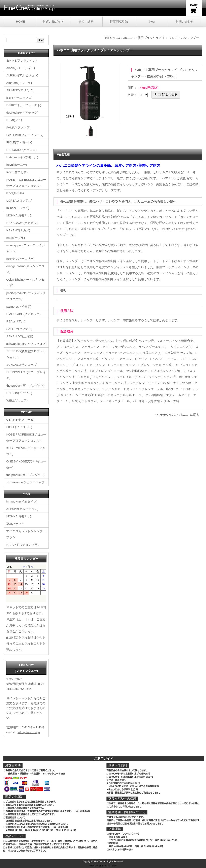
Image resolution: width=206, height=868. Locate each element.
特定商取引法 (119, 21)
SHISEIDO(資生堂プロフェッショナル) (26, 354)
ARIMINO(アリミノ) (20, 90)
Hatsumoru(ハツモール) (22, 157)
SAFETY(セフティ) (19, 329)
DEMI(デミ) (14, 120)
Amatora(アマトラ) (19, 83)
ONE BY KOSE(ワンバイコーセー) (26, 464)
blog (152, 21)
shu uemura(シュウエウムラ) (26, 482)
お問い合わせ (185, 21)
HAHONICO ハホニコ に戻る (179, 414)
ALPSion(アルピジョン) (22, 75)
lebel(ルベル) (15, 193)
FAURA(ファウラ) (18, 127)
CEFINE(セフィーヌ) (20, 420)
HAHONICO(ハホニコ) (21, 150)
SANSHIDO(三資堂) (20, 336)
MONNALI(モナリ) (19, 215)
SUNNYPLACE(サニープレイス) (26, 375)
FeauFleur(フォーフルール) (25, 135)
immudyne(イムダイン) (22, 501)
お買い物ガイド (53, 21)
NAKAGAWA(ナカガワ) (22, 223)
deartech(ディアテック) (22, 113)
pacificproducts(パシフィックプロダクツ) (26, 296)
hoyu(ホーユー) (17, 165)
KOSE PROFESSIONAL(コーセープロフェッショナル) (26, 183)
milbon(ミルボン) (18, 208)
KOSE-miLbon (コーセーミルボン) (26, 451)
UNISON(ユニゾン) (19, 393)
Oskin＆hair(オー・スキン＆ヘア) (25, 283)
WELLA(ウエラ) (17, 400)
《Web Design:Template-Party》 (103, 866)
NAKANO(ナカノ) (18, 230)
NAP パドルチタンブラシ (23, 545)
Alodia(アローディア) (21, 68)
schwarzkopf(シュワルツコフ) (26, 344)
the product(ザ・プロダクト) (25, 386)
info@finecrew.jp (29, 732)
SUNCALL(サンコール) (22, 365)
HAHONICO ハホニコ (118, 38)
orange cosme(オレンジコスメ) (25, 269)
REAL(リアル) (16, 321)
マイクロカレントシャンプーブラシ (26, 534)
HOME (21, 21)
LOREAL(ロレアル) (19, 200)
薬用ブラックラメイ (151, 38)
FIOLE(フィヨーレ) (19, 142)
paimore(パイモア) (19, 306)
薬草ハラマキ (15, 524)
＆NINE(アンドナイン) (21, 60)
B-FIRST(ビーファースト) (24, 105)
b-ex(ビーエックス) (19, 98)
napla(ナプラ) (15, 238)
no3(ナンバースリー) (20, 259)
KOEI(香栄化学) (17, 172)
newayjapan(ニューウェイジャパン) (25, 248)
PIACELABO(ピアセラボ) (23, 314)
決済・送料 (86, 21)
